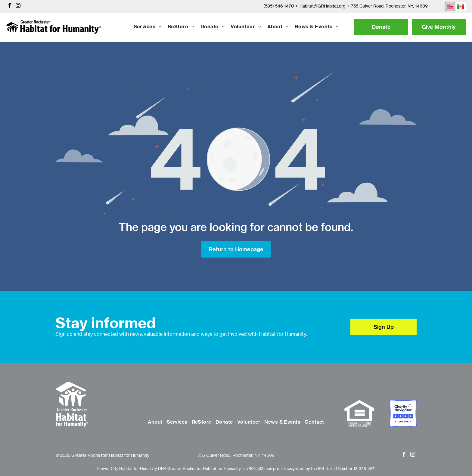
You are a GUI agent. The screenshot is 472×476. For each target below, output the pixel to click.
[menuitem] (148, 27)
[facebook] (10, 6)
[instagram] (18, 6)
